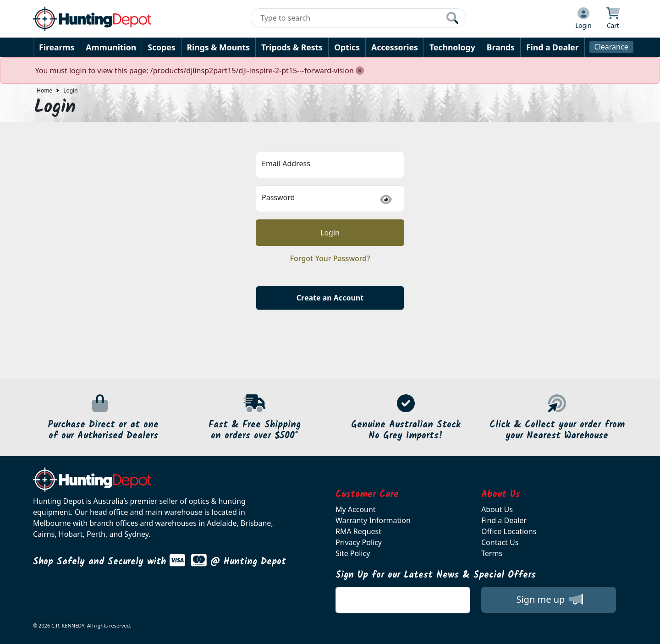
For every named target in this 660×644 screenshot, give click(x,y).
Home (44, 90)
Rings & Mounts (218, 47)
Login (70, 90)
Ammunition (111, 47)
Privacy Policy (359, 542)
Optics (347, 47)
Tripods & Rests (292, 47)
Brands (501, 47)
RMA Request (358, 531)
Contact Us (500, 542)
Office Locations (509, 531)
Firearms (57, 47)
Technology (452, 47)
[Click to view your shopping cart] (613, 19)
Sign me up (549, 599)
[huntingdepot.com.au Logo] (92, 19)
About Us (497, 509)
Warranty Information (373, 520)
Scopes (161, 47)
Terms (492, 553)
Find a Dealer (553, 47)
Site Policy (353, 553)
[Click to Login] (583, 19)
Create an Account (330, 298)
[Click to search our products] (452, 18)
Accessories (395, 47)
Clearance (611, 47)
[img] (386, 199)
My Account (356, 509)
